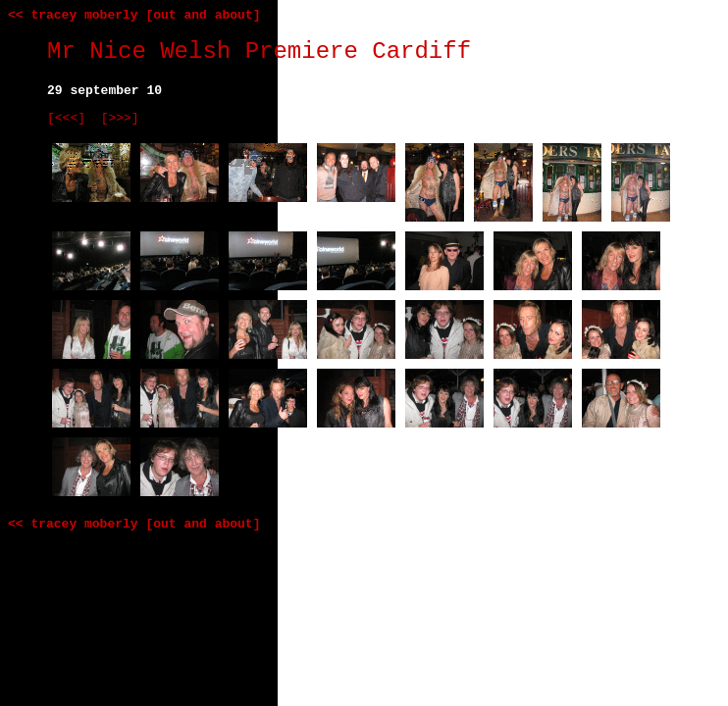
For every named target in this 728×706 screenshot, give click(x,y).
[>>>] (120, 118)
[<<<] (66, 118)
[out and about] (203, 15)
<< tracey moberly (73, 15)
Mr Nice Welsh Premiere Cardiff (259, 51)
